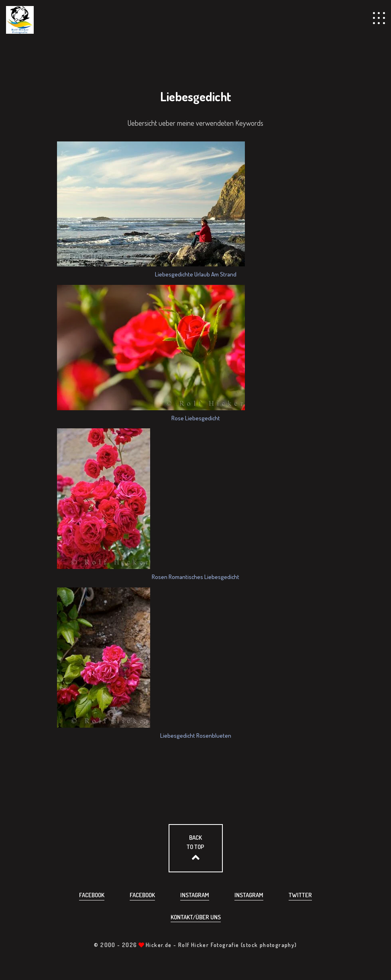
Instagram (195, 895)
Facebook (92, 895)
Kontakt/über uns (196, 917)
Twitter (300, 895)
